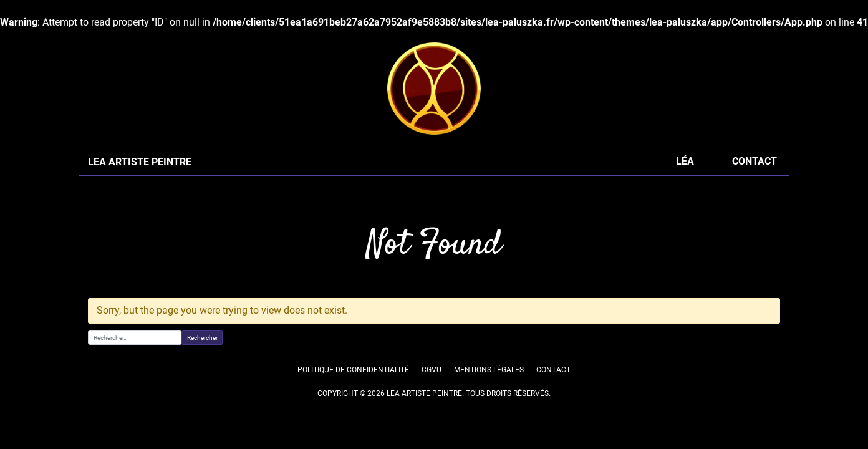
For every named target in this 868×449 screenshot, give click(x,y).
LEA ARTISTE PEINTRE (139, 177)
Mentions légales (489, 385)
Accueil (100, 216)
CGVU (431, 385)
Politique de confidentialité (354, 385)
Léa (685, 176)
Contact (755, 176)
